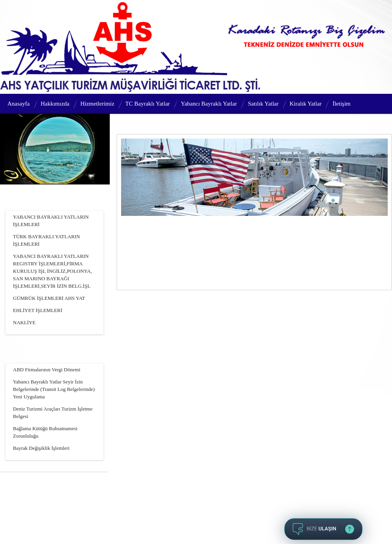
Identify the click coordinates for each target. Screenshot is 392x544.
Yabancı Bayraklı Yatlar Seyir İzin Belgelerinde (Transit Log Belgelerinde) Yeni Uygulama (54, 389)
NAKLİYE (24, 322)
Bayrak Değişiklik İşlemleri (41, 448)
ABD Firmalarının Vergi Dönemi (47, 370)
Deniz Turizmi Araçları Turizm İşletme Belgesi (53, 413)
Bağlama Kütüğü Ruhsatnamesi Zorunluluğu (45, 432)
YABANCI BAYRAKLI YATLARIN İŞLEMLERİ (51, 221)
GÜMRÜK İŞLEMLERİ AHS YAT (49, 298)
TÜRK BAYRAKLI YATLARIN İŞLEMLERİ (46, 240)
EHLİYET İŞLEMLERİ (38, 310)
